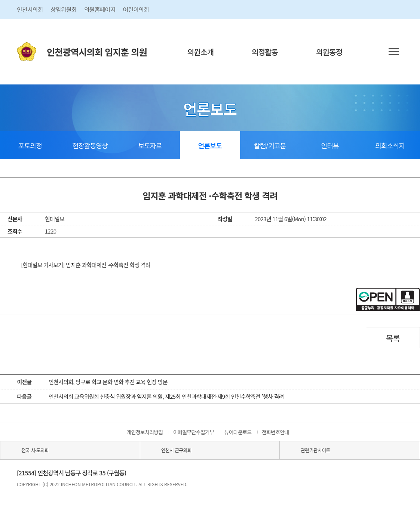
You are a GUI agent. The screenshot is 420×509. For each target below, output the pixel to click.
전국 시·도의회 (35, 450)
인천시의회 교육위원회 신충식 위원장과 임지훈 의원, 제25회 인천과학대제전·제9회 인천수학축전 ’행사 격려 (166, 396)
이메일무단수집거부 (194, 432)
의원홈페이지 (100, 9)
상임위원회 (64, 9)
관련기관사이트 (315, 450)
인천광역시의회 (97, 52)
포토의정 (30, 145)
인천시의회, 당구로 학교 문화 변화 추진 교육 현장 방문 (108, 382)
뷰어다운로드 (238, 432)
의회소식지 (390, 145)
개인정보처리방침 (145, 432)
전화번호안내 (275, 432)
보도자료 (150, 145)
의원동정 (329, 52)
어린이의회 (136, 9)
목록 (393, 338)
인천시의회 (30, 9)
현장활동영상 (90, 145)
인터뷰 (330, 145)
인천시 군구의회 (176, 450)
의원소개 (201, 52)
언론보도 (210, 145)
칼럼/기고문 (270, 145)
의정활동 (265, 52)
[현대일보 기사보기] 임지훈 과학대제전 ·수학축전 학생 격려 (86, 265)
